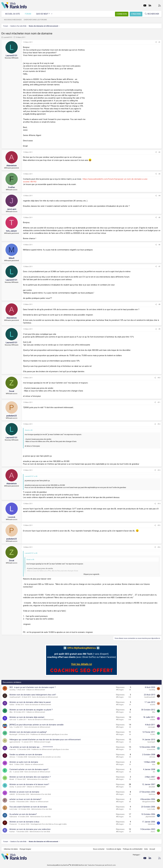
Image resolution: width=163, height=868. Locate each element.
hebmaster (13, 817)
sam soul (13, 720)
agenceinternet (15, 742)
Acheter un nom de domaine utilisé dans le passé (30, 702)
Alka (11, 712)
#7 (159, 267)
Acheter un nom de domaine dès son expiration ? (30, 777)
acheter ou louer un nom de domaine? (25, 799)
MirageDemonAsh (149, 802)
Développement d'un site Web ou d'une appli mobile (49, 824)
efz (11, 772)
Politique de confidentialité (133, 849)
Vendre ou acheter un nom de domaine (26, 755)
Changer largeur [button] (25, 849)
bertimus (152, 794)
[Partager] (156, 42)
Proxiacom (13, 824)
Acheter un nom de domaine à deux (24, 822)
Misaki (12, 779)
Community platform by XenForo (67, 865)
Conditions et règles (114, 849)
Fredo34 (152, 779)
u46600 (12, 794)
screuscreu (151, 749)
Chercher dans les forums (35, 20)
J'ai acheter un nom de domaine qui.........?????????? (31, 747)
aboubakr (152, 787)
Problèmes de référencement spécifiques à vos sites (49, 734)
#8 (159, 304)
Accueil (152, 849)
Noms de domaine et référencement (45, 697)
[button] (52, 14)
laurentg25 (151, 742)
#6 (159, 245)
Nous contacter (99, 849)
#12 (159, 424)
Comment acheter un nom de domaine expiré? (29, 769)
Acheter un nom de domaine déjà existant (27, 717)
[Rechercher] (152, 14)
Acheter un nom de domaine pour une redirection (30, 829)
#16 (159, 547)
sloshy (12, 787)
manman (13, 749)
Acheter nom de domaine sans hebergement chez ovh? (33, 695)
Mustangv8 (13, 734)
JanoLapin (151, 727)
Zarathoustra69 (15, 697)
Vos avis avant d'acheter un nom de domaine (28, 807)
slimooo (12, 757)
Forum (28, 14)
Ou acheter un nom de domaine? (23, 814)
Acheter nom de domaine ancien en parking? (28, 732)
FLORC (153, 734)
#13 (159, 470)
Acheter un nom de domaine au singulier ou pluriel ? (31, 710)
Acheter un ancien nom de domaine (24, 792)
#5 (159, 218)
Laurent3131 (8, 37)
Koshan (12, 832)
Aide (146, 849)
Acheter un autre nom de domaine (24, 762)
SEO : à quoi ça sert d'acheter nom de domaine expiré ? (33, 687)
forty (11, 727)
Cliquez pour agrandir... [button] (92, 574)
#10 (159, 378)
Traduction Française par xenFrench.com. (102, 865)
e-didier (152, 720)
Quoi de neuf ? (43, 14)
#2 (159, 152)
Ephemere (152, 824)
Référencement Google (42, 742)
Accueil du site (13, 14)
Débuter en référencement (36, 690)
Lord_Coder (13, 809)
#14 (159, 504)
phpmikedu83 (150, 817)
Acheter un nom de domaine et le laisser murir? (29, 784)
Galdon (12, 705)
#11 (159, 402)
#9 (159, 329)
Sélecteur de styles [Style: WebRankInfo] (11, 849)
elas (154, 764)
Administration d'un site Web (37, 779)
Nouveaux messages (13, 20)
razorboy (12, 690)
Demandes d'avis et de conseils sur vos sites (44, 757)
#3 (159, 174)
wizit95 (153, 705)
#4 (159, 196)
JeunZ (153, 832)
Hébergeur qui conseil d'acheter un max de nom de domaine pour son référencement (45, 740)
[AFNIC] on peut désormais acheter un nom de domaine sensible (36, 725)
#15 (159, 525)
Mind (11, 764)
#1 (159, 42)
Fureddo (12, 802)
